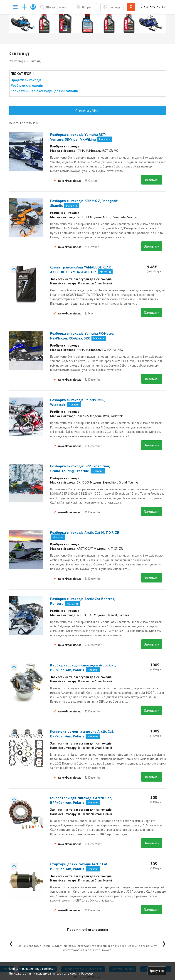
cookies (47, 969)
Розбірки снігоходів (27, 85)
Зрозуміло (157, 971)
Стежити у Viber (87, 111)
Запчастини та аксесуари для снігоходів (44, 91)
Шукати (131, 7)
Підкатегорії (22, 73)
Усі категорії (17, 61)
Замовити (152, 180)
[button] (33, 7)
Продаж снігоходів (26, 80)
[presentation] (11, 943)
